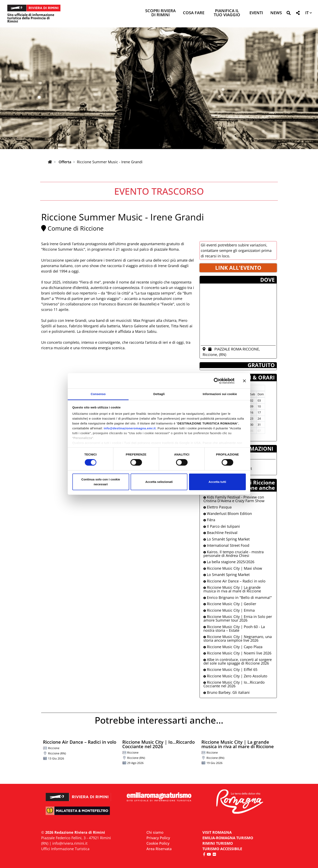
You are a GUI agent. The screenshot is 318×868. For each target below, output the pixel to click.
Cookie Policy (158, 843)
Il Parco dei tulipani (222, 526)
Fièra (209, 520)
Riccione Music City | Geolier (230, 604)
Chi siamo (155, 832)
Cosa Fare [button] (194, 13)
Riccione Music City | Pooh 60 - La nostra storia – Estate (234, 628)
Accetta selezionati (159, 482)
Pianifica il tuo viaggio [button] (227, 13)
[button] (288, 14)
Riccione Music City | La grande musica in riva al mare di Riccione (232, 589)
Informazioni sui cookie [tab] (220, 394)
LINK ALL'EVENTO (238, 268)
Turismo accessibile (222, 849)
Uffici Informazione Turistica (65, 849)
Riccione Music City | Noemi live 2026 (237, 653)
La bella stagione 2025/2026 (229, 562)
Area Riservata (159, 849)
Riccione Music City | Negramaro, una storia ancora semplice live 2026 (238, 638)
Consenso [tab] (98, 394)
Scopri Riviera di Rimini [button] (160, 13)
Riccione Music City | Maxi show (233, 568)
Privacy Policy (158, 838)
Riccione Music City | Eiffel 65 (230, 669)
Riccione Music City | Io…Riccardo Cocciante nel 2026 (234, 684)
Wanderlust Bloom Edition (228, 513)
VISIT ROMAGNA (217, 832)
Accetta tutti (217, 482)
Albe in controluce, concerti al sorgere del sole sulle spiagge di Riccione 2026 (238, 661)
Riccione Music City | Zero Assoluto (235, 676)
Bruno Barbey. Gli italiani (227, 692)
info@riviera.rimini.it (70, 843)
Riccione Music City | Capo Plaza (233, 647)
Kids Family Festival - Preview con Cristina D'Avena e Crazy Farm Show (234, 499)
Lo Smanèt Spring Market (227, 539)
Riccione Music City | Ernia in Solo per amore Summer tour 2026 (238, 618)
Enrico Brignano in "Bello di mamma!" (238, 597)
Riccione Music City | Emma (229, 610)
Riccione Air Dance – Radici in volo (234, 581)
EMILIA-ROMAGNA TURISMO (228, 838)
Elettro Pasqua (218, 507)
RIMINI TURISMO (218, 843)
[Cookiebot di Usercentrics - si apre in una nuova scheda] (217, 381)
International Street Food (226, 545)
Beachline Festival (220, 533)
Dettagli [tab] (159, 394)
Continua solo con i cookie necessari (101, 482)
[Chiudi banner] (244, 381)
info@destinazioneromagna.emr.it (130, 428)
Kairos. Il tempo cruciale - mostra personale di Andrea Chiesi (234, 554)
